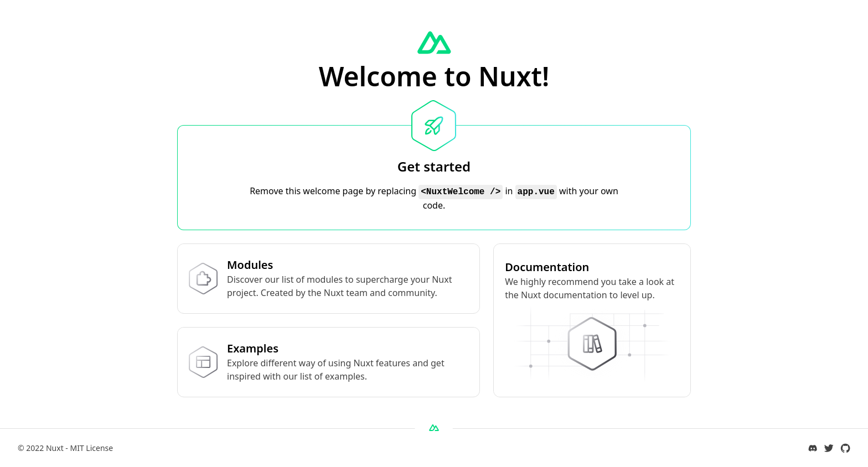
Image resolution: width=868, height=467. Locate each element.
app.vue (536, 192)
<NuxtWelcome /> (461, 192)
